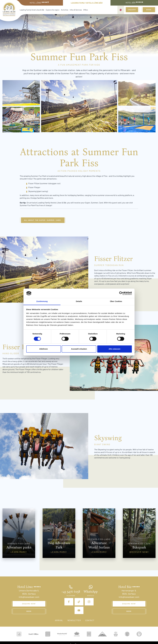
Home (30, 17)
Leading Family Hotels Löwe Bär (87, 3)
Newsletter (74, 620)
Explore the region (53, 10)
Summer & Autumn (53, 17)
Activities (65, 10)
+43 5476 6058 (71, 592)
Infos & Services (76, 10)
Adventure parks (70, 17)
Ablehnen (43, 349)
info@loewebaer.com (29, 597)
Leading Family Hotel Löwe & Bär (32, 10)
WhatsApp (91, 592)
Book (149, 10)
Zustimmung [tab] (42, 301)
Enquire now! (29, 604)
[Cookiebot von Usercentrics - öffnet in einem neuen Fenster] (121, 293)
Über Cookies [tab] (116, 301)
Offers (86, 10)
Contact (90, 620)
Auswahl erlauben (79, 349)
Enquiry (132, 10)
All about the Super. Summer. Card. (43, 220)
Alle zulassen (114, 349)
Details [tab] (79, 301)
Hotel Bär (134, 3)
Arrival (59, 620)
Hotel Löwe (39, 3)
